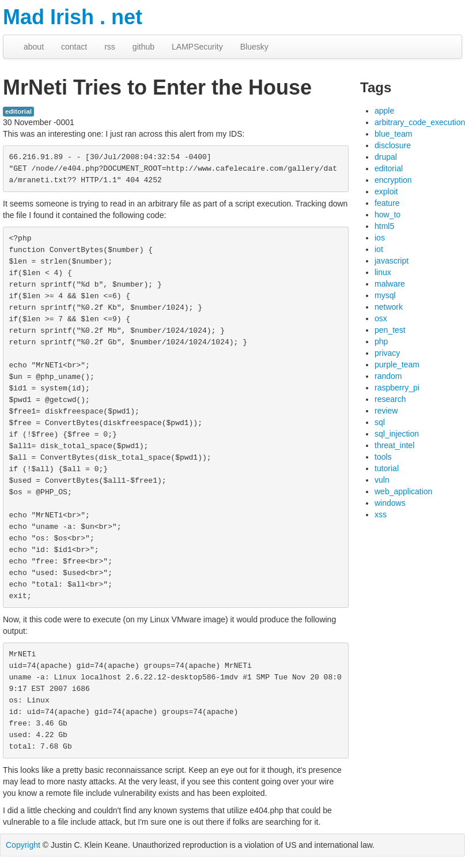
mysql (385, 295)
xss (381, 514)
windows (390, 503)
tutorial (387, 468)
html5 (384, 226)
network (389, 307)
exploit (386, 191)
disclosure (393, 145)
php (381, 341)
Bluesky (254, 47)
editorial (18, 111)
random (388, 376)
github (143, 47)
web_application (403, 491)
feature (387, 203)
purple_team (397, 365)
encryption (393, 180)
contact (74, 47)
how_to (387, 215)
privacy (387, 353)
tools (383, 457)
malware (390, 284)
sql (380, 422)
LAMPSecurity (197, 47)
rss (110, 47)
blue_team (393, 134)
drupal (386, 157)
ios (380, 238)
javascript (392, 261)
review (386, 411)
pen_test (390, 330)
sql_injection (397, 434)
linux (383, 272)
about (34, 47)
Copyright (23, 845)
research (390, 399)
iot (379, 249)
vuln (382, 480)
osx (381, 318)
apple (384, 111)
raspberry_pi (397, 388)
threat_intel (394, 445)
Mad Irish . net (73, 17)
